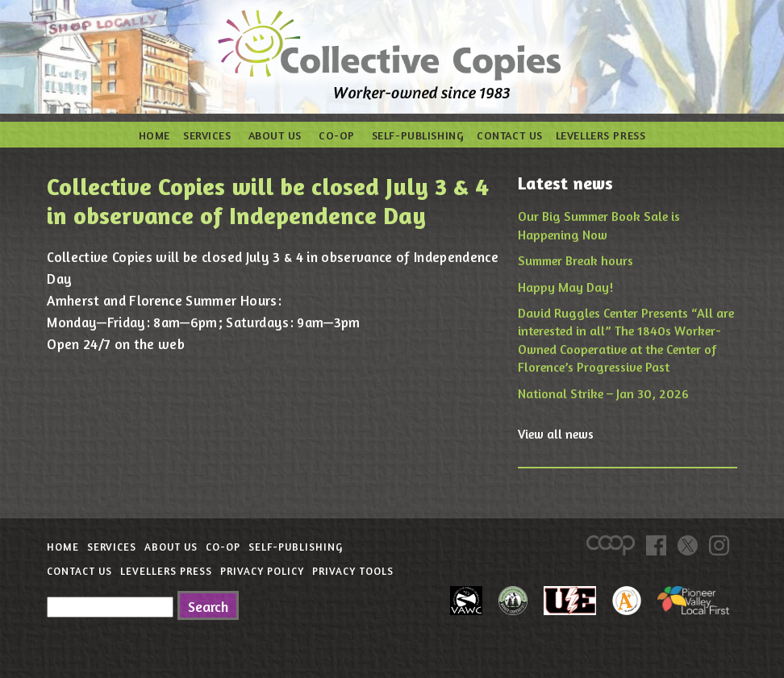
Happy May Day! (565, 287)
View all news (556, 434)
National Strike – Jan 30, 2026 (603, 393)
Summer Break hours (575, 260)
